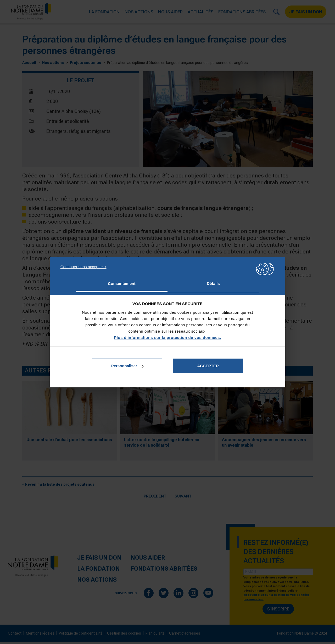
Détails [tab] (213, 283)
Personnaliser (127, 366)
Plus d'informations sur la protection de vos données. (167, 337)
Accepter (208, 366)
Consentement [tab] (122, 283)
